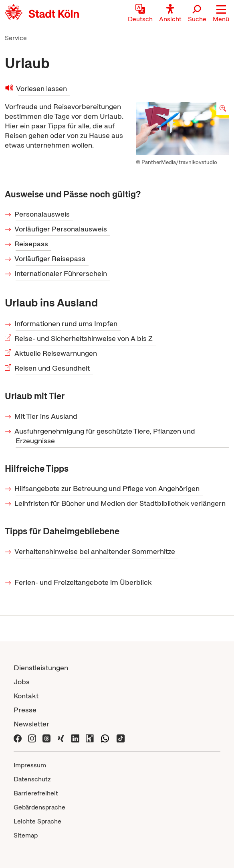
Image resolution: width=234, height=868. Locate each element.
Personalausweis (43, 214)
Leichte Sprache (37, 821)
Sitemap (26, 835)
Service (16, 38)
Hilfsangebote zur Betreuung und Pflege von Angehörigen (108, 488)
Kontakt (26, 696)
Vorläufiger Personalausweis (61, 229)
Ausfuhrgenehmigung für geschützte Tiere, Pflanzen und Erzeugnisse (105, 436)
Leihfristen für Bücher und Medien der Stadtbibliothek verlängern (121, 503)
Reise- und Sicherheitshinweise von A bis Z (84, 338)
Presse (25, 710)
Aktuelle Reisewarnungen (56, 353)
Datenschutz (32, 779)
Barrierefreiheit (36, 793)
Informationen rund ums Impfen (67, 323)
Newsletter (31, 724)
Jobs (22, 682)
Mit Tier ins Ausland (46, 416)
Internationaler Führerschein (61, 273)
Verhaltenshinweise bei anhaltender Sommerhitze (95, 551)
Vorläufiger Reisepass (50, 259)
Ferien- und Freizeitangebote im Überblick (84, 582)
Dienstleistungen (41, 668)
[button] (221, 14)
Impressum (30, 765)
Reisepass (32, 244)
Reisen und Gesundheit (53, 368)
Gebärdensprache (39, 807)
